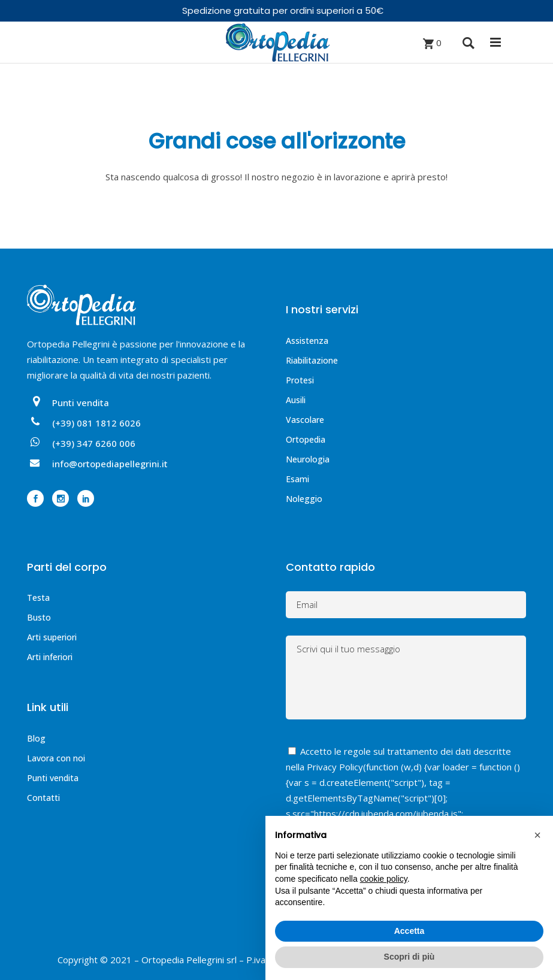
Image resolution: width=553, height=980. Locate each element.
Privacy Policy (335, 767)
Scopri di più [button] (410, 957)
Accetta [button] (410, 931)
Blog (36, 738)
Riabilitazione (312, 360)
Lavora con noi (56, 758)
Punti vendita (53, 778)
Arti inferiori (50, 657)
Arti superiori (52, 637)
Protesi (300, 380)
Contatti (43, 798)
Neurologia (308, 459)
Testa (38, 598)
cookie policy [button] (384, 879)
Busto (39, 617)
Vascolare (305, 420)
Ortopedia (306, 439)
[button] (537, 835)
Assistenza (307, 341)
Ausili (296, 400)
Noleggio (304, 499)
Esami (297, 479)
